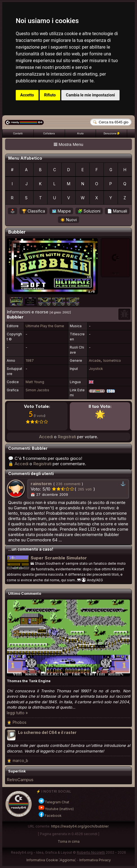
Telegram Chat (54, 802)
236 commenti (68, 484)
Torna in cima (69, 841)
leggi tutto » (17, 713)
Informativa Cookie (42, 860)
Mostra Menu (68, 144)
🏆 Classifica (33, 211)
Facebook (50, 816)
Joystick (96, 369)
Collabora (49, 134)
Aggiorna (67, 860)
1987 (30, 360)
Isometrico (112, 360)
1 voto (40, 416)
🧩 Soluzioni (89, 211)
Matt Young (35, 382)
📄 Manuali (117, 211)
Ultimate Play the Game (45, 326)
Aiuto (80, 134)
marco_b (20, 761)
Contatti (18, 134)
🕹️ (13, 211)
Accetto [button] (27, 95)
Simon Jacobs (37, 390)
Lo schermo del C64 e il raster (47, 733)
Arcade (95, 360)
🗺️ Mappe (61, 211)
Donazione (112, 134)
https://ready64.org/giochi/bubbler (80, 826)
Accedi (46, 437)
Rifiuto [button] (50, 95)
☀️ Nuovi (68, 220)
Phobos (20, 722)
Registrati (67, 437)
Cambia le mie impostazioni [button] (90, 95)
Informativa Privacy (95, 860)
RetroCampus (20, 780)
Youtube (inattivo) (56, 809)
